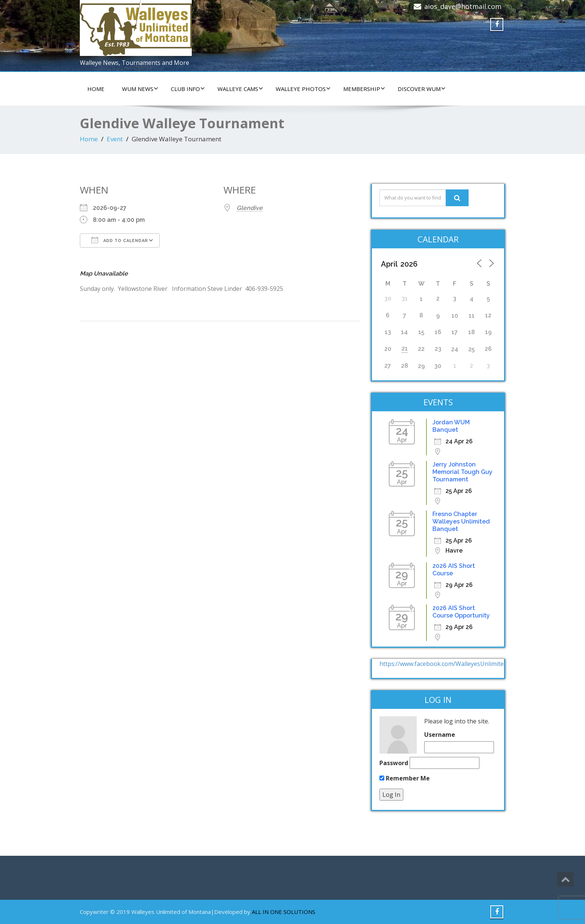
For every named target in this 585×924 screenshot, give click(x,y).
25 (471, 349)
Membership (364, 89)
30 (438, 366)
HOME (96, 89)
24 (455, 349)
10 (455, 316)
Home (89, 139)
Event (115, 139)
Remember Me (405, 778)
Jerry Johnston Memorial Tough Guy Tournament (462, 472)
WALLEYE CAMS (240, 89)
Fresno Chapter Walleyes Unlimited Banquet (461, 521)
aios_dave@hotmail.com (463, 6)
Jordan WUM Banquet (451, 426)
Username (440, 735)
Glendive (250, 208)
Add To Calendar (120, 240)
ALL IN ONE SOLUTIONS (284, 912)
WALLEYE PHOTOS (303, 89)
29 (421, 366)
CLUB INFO (188, 89)
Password (394, 763)
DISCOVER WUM (422, 89)
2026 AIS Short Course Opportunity (461, 612)
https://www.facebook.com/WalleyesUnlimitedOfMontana (459, 664)
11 (472, 316)
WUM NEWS (140, 89)
